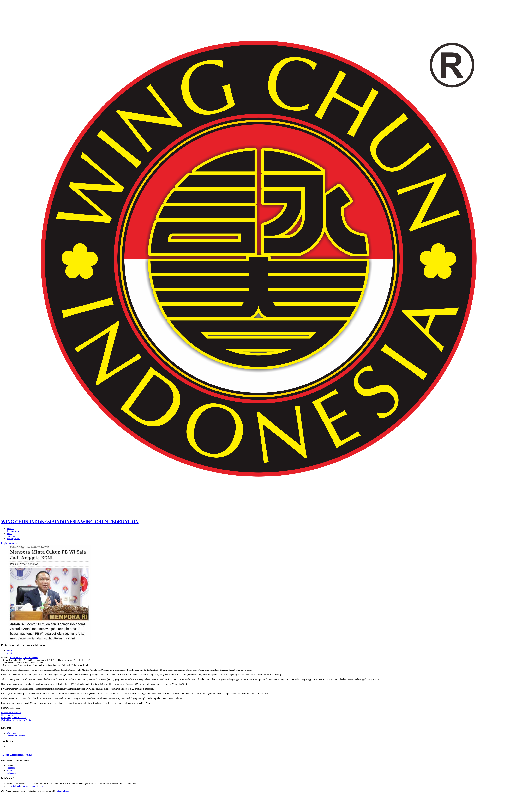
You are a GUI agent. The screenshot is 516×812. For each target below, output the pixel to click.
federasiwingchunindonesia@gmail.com (25, 786)
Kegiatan (11, 536)
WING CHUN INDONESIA (70, 522)
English (5, 543)
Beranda (10, 528)
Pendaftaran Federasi (16, 736)
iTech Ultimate (64, 791)
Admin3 (10, 650)
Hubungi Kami (13, 539)
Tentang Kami (13, 531)
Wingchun (11, 733)
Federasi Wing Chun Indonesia (24, 658)
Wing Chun (16, 755)
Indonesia (13, 543)
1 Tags (10, 653)
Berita (9, 533)
